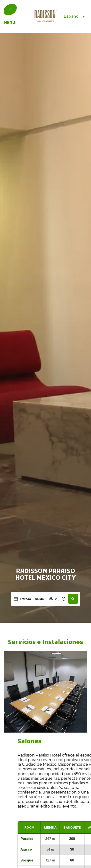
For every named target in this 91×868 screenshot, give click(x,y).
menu (9, 23)
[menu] (10, 9)
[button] (73, 599)
